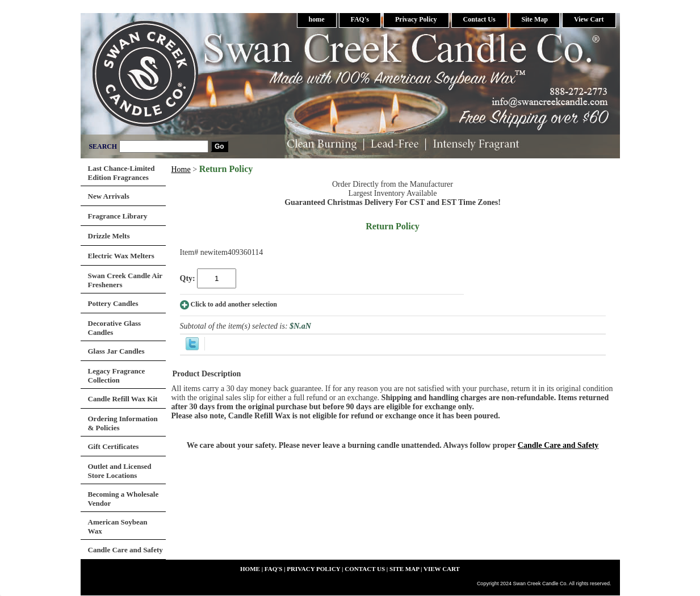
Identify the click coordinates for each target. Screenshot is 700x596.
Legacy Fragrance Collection (117, 375)
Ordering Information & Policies (123, 423)
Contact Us (479, 19)
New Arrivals (109, 196)
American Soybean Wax (118, 526)
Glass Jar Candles (116, 351)
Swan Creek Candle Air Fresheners (125, 280)
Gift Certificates (114, 446)
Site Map (535, 19)
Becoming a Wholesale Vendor (123, 499)
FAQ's (360, 19)
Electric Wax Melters (121, 256)
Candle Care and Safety (558, 445)
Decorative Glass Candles (115, 328)
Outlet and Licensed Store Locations (120, 471)
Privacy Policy (416, 19)
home (317, 19)
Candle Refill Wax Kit (123, 399)
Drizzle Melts (109, 236)
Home (181, 169)
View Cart (589, 19)
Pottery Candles (113, 303)
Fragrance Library (118, 216)
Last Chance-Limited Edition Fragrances (121, 173)
